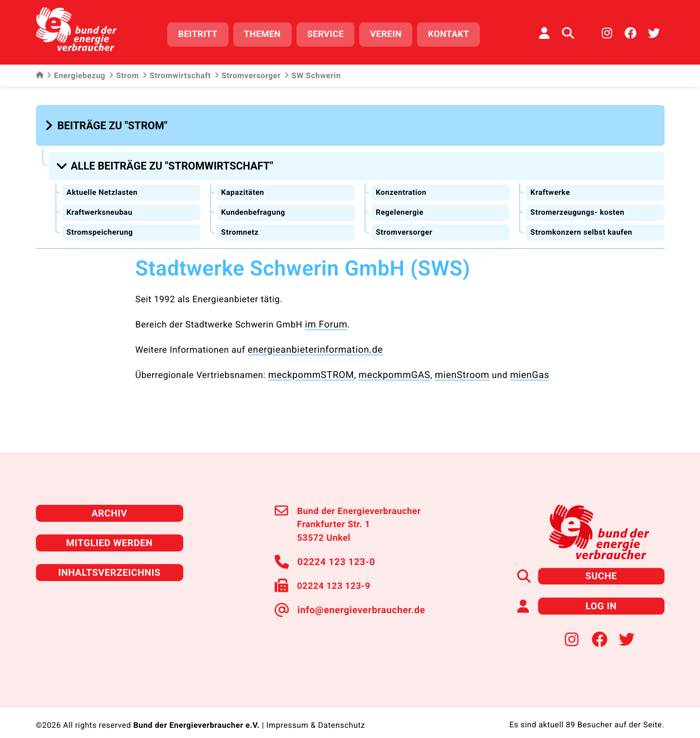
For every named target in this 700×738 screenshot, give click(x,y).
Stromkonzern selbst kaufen (583, 226)
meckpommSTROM (309, 366)
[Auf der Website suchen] (568, 32)
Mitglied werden (109, 532)
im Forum (325, 317)
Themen (267, 33)
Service (330, 33)
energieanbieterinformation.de (311, 341)
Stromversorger (248, 73)
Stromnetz (240, 226)
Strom (124, 73)
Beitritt (202, 33)
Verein (391, 33)
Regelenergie (400, 206)
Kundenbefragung (254, 206)
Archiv (109, 503)
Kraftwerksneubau (101, 206)
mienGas (516, 366)
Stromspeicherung (101, 226)
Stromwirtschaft (177, 73)
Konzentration (402, 186)
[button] (108, 122)
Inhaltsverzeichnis (109, 560)
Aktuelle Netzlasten (103, 186)
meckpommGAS (387, 366)
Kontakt (453, 33)
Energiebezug (76, 73)
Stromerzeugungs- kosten (579, 206)
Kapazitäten (243, 186)
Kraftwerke (551, 186)
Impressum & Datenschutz (315, 711)
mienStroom (452, 366)
